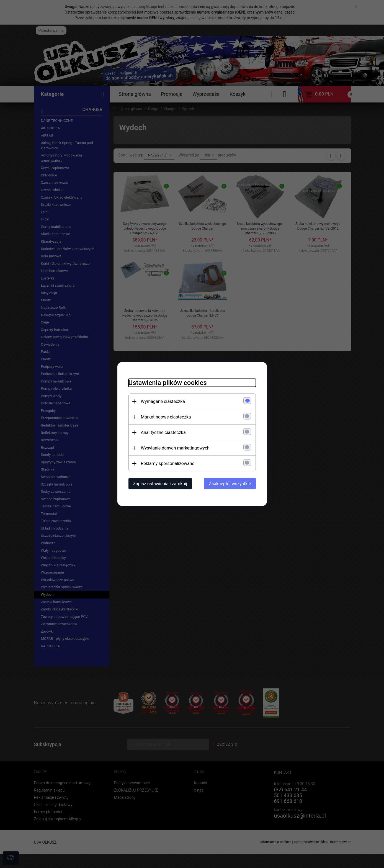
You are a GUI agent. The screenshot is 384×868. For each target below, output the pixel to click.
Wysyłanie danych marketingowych (175, 448)
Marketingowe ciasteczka (166, 417)
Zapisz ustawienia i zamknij (160, 484)
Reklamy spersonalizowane (168, 463)
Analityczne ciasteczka (163, 432)
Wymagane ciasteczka (163, 401)
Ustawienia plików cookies (168, 383)
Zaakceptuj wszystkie (230, 484)
